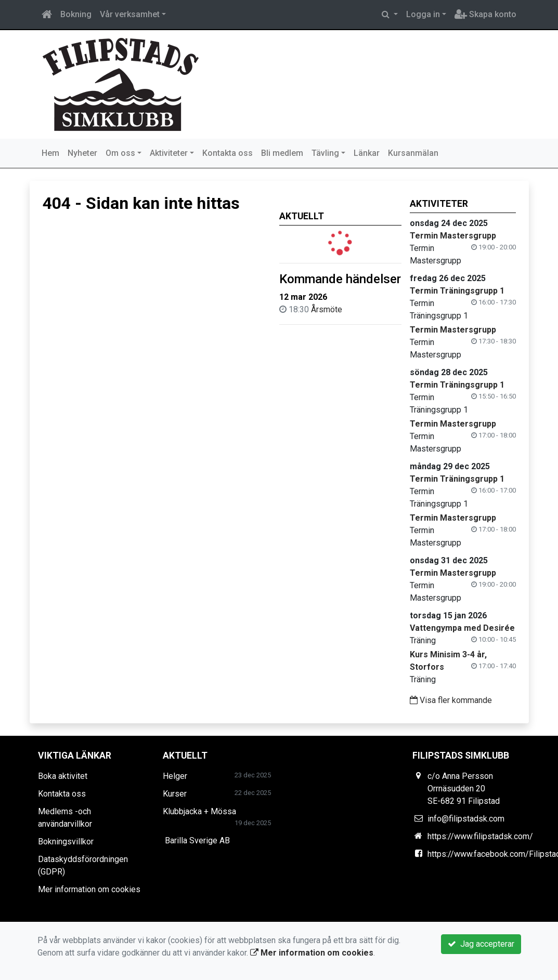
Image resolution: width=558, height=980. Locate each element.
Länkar (367, 153)
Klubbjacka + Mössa (199, 811)
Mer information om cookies (89, 889)
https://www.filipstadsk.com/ (480, 836)
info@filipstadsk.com (466, 819)
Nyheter (82, 153)
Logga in (423, 14)
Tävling (325, 153)
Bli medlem (282, 153)
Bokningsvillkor (66, 842)
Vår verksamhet (130, 14)
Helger (175, 776)
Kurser (175, 794)
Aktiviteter (169, 153)
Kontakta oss (228, 153)
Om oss (120, 153)
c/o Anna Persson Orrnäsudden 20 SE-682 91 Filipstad (464, 789)
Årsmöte (327, 309)
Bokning (76, 14)
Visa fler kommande (451, 700)
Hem (50, 153)
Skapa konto (485, 14)
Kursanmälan (413, 153)
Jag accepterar (481, 944)
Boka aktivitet (63, 776)
